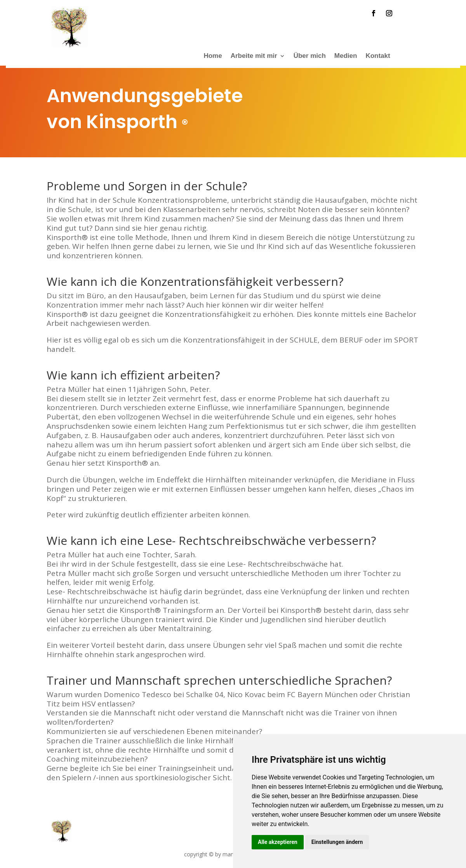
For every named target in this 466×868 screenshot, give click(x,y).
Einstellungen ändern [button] (337, 842)
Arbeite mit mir (254, 56)
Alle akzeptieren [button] (278, 842)
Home (213, 56)
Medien (346, 56)
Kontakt (378, 56)
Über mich (310, 56)
